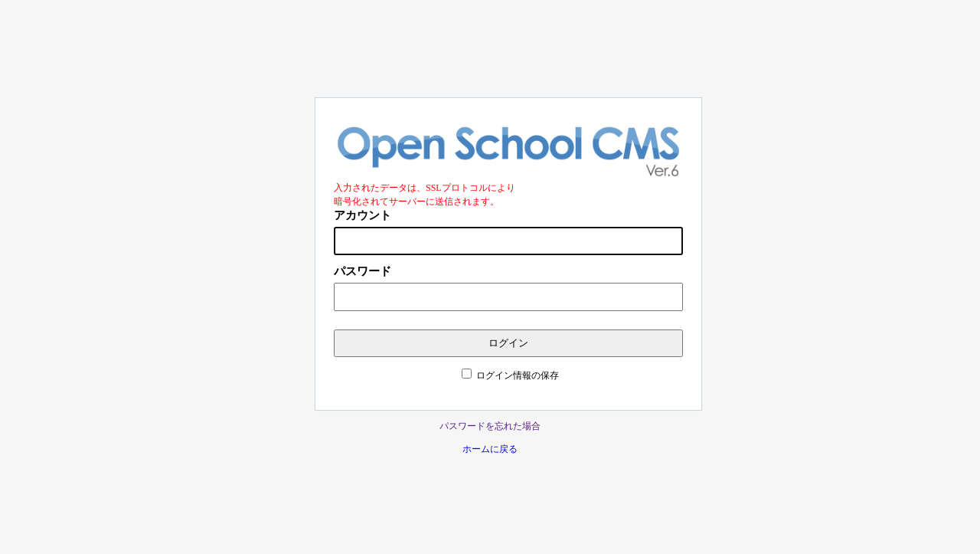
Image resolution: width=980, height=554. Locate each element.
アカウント (363, 215)
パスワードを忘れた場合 (490, 426)
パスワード (363, 271)
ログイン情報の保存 (518, 375)
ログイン (508, 343)
